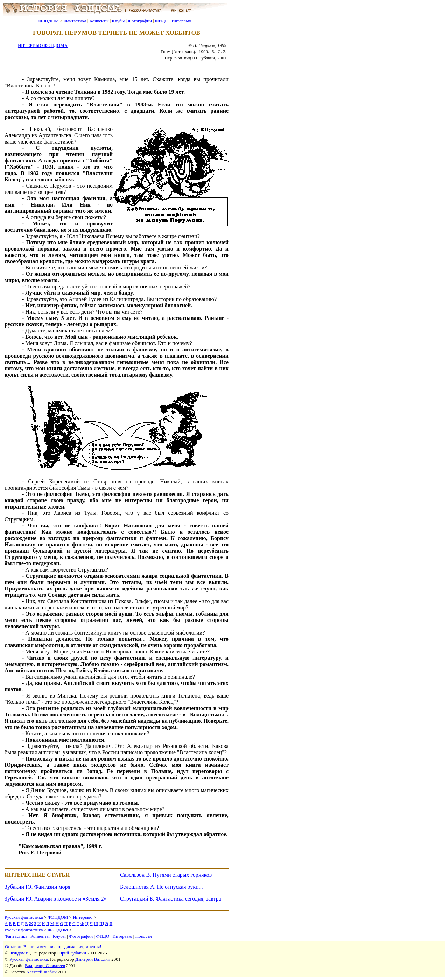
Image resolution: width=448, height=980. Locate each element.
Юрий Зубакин (72, 953)
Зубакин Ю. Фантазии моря (37, 887)
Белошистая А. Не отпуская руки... (162, 887)
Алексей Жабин (41, 972)
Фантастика (75, 21)
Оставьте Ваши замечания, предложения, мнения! (53, 947)
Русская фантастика (24, 917)
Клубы (118, 21)
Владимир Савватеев (45, 965)
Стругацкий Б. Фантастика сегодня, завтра (171, 899)
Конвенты (99, 21)
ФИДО (162, 21)
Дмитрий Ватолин (93, 959)
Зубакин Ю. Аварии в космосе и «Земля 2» (56, 899)
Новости (144, 936)
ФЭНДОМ (49, 21)
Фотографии (140, 21)
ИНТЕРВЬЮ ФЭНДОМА (43, 45)
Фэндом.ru (20, 953)
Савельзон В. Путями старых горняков (166, 875)
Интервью (181, 21)
